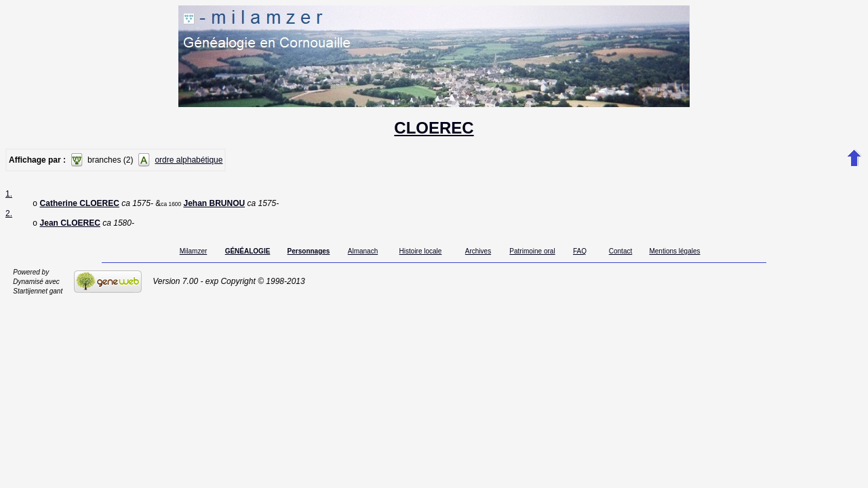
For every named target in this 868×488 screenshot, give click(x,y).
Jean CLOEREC (70, 226)
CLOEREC (434, 128)
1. (9, 194)
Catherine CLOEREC (80, 205)
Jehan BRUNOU (214, 205)
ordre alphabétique (189, 160)
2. (9, 215)
